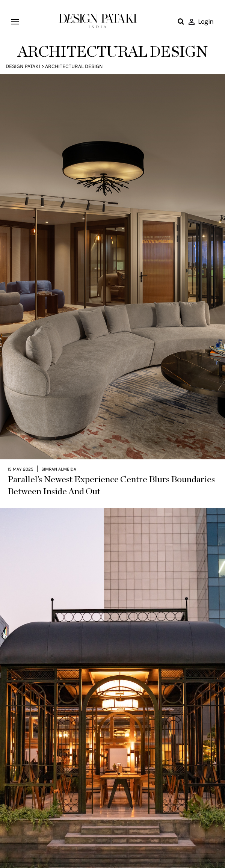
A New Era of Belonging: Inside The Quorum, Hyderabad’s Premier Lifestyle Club (93, 851)
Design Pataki (23, 66)
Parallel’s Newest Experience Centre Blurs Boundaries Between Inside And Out (111, 451)
